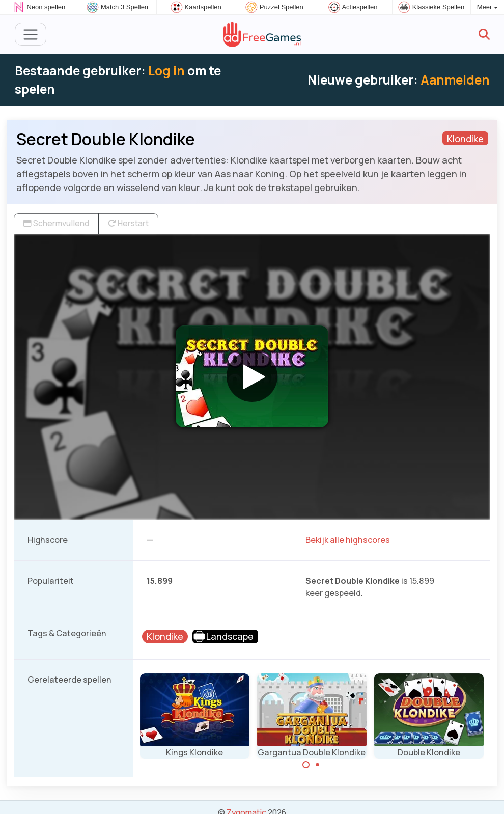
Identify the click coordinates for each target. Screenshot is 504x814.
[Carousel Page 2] (318, 765)
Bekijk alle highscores (348, 540)
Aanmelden (455, 80)
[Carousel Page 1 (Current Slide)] (306, 765)
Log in (166, 71)
